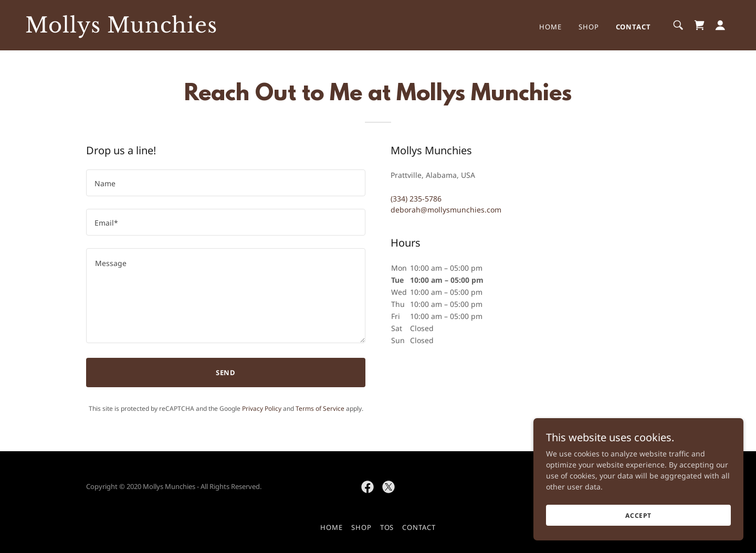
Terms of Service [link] (320, 408)
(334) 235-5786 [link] (416, 199)
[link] (124, 30)
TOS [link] (387, 527)
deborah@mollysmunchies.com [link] (446, 210)
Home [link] (550, 27)
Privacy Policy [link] (262, 408)
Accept (638, 515)
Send (226, 373)
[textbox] (226, 183)
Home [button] (332, 527)
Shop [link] (589, 27)
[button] (720, 25)
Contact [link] (633, 27)
